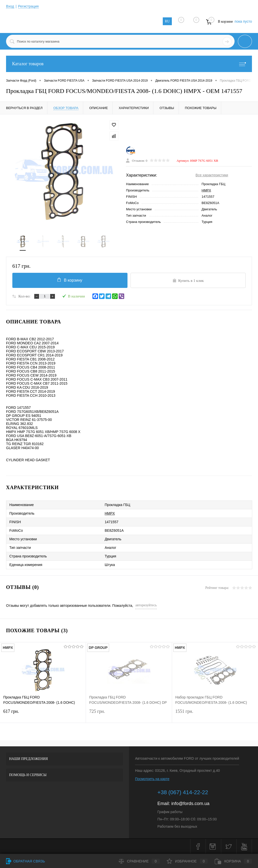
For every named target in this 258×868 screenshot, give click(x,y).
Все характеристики (212, 175)
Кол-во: (24, 296)
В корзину (70, 280)
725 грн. (129, 714)
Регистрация (28, 6)
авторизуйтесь (146, 605)
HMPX (206, 190)
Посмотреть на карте (152, 779)
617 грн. (43, 714)
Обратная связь (25, 861)
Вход (10, 6)
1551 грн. (215, 714)
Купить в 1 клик (188, 280)
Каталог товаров (129, 64)
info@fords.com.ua (190, 804)
